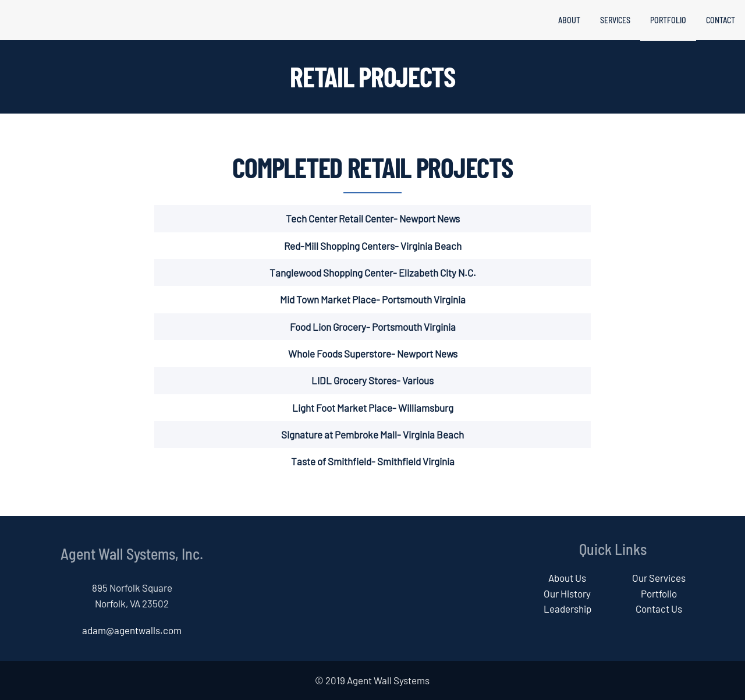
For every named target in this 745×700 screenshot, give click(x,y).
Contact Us (659, 609)
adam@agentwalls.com (132, 630)
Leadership (567, 609)
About (569, 20)
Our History (567, 593)
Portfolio (668, 20)
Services (615, 20)
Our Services (659, 578)
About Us (567, 578)
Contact (721, 20)
